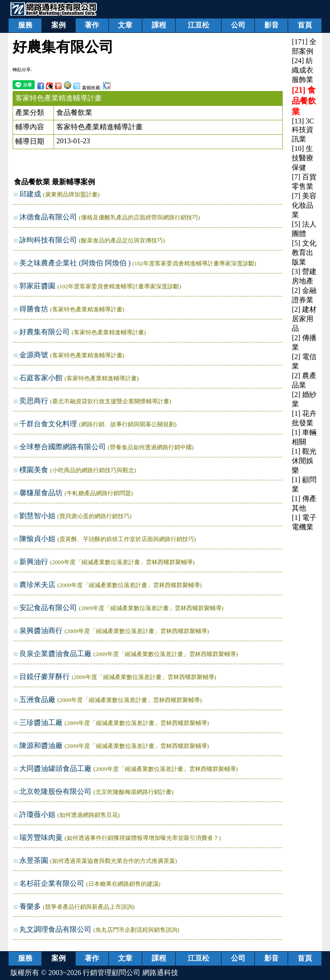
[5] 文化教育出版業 (304, 253)
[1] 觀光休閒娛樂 (304, 461)
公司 (238, 25)
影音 (271, 25)
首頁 (305, 25)
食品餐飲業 (74, 112)
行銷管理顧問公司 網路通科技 (131, 973)
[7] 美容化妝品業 (304, 205)
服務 (25, 25)
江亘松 (199, 25)
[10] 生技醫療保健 (303, 158)
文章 (125, 25)
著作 (92, 25)
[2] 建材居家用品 (304, 319)
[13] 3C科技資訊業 (303, 130)
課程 (159, 25)
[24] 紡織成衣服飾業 (303, 70)
